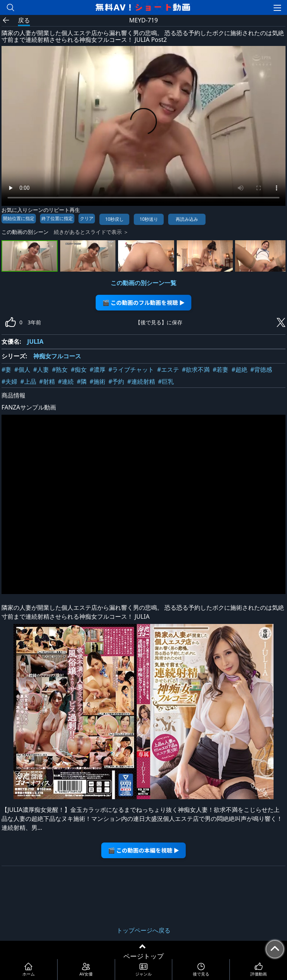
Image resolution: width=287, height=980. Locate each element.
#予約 (116, 381)
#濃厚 (98, 370)
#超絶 (239, 370)
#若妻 (220, 370)
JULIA (36, 341)
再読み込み (187, 219)
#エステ (168, 370)
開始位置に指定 (19, 218)
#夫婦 (9, 381)
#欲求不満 (196, 370)
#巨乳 (166, 381)
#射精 (47, 381)
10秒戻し (114, 219)
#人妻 (41, 370)
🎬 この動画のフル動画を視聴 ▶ (144, 302)
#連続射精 (141, 381)
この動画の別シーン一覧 (143, 283)
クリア (87, 218)
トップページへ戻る (143, 930)
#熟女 (60, 370)
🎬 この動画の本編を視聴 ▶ (144, 850)
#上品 (28, 381)
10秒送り (149, 219)
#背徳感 (261, 370)
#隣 (81, 381)
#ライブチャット (131, 370)
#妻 (6, 370)
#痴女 (78, 370)
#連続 (66, 381)
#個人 (22, 370)
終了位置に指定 (57, 218)
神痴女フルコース (57, 356)
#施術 (98, 381)
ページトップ (143, 956)
